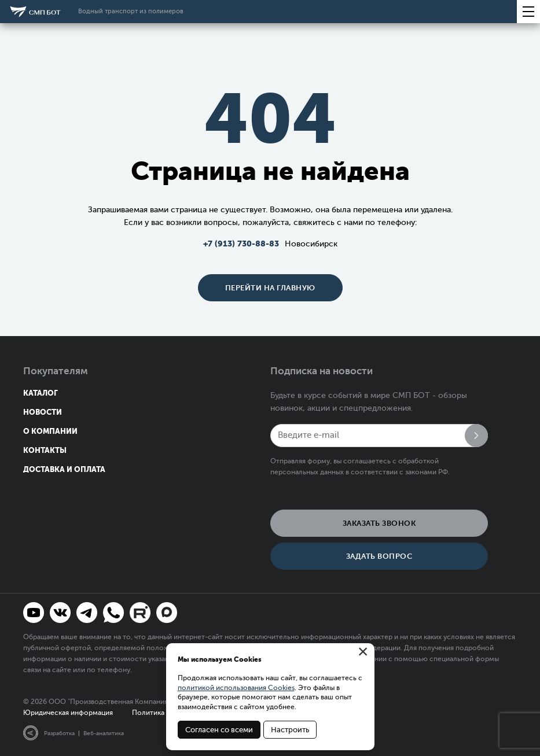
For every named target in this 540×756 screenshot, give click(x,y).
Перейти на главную (270, 288)
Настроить (290, 730)
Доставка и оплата (64, 469)
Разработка (59, 733)
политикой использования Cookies (236, 688)
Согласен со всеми (219, 730)
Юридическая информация (68, 713)
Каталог (41, 393)
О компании (50, 431)
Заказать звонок (379, 523)
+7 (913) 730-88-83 (241, 244)
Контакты (45, 450)
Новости (43, 412)
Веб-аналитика (104, 733)
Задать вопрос (379, 556)
